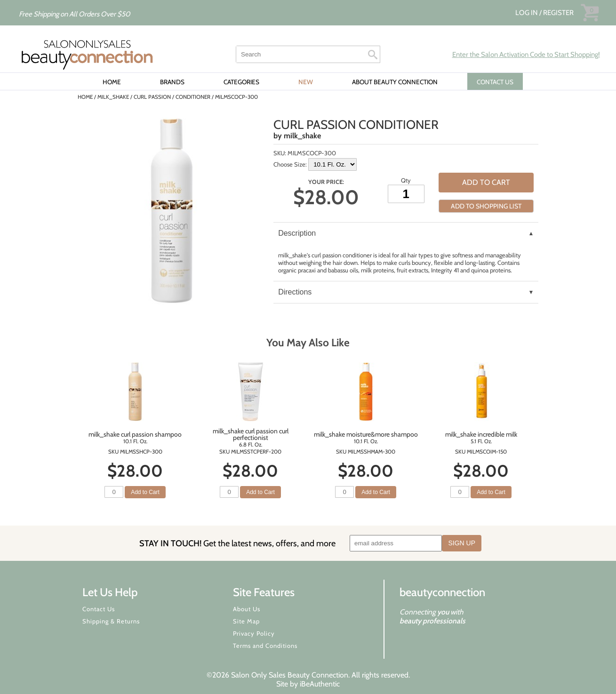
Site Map (246, 621)
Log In (527, 13)
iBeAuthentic (320, 684)
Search (373, 55)
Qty (406, 180)
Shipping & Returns (111, 621)
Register (558, 13)
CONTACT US (495, 82)
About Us (247, 609)
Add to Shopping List (486, 206)
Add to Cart (486, 182)
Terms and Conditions (265, 646)
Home (112, 82)
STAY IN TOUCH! (237, 543)
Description (297, 233)
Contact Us (99, 609)
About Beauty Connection (395, 82)
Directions (295, 292)
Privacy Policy (254, 633)
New (306, 82)
